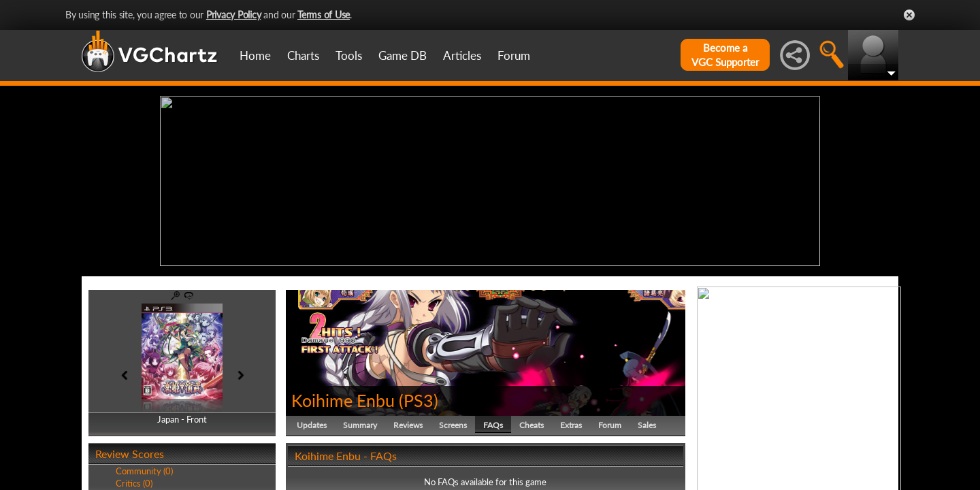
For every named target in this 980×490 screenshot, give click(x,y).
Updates (312, 425)
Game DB (403, 55)
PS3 (419, 400)
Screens (453, 425)
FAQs (493, 425)
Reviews (408, 425)
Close (909, 15)
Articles (462, 55)
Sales (647, 425)
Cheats (532, 425)
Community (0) (144, 471)
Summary (360, 425)
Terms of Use (324, 15)
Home (255, 55)
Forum (514, 55)
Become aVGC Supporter (725, 55)
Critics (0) (134, 483)
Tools (349, 55)
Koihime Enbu (343, 400)
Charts (303, 55)
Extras (571, 425)
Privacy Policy (234, 15)
